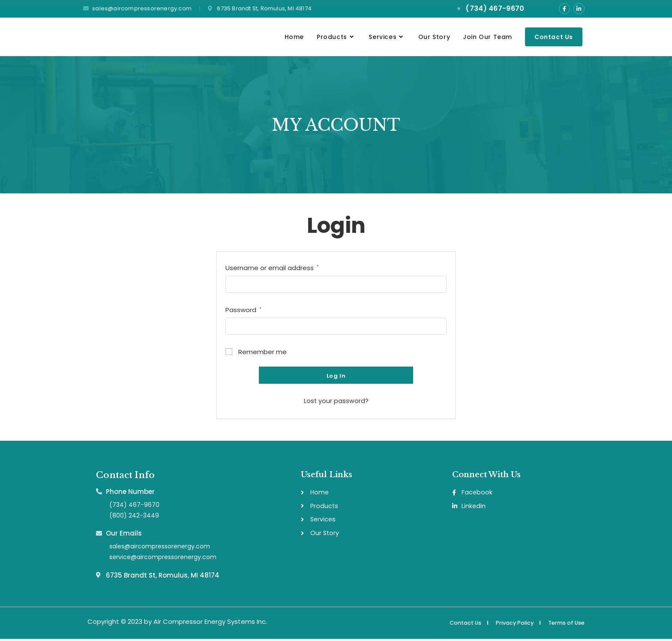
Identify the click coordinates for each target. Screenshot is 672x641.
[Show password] (438, 327)
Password (243, 310)
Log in (336, 377)
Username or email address (272, 268)
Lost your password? (336, 402)
